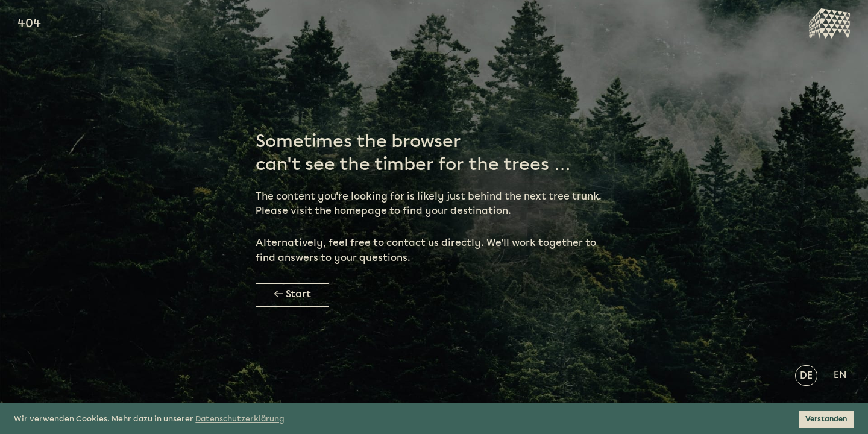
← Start (292, 294)
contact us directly (434, 243)
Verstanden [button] (826, 419)
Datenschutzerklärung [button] (240, 419)
